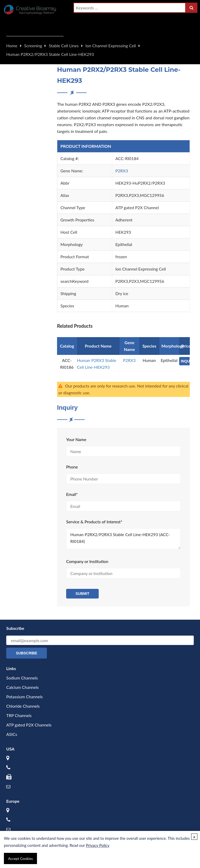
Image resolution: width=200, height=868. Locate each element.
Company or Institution (87, 561)
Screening (33, 46)
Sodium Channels (22, 678)
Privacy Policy (98, 845)
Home (12, 46)
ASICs (12, 734)
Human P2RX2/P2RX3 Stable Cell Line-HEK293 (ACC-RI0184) (123, 539)
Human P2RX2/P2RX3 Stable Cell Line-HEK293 (50, 54)
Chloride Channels (23, 706)
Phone (72, 467)
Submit (82, 594)
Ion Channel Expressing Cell (111, 46)
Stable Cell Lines (64, 46)
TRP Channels (19, 715)
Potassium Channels (24, 697)
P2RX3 (122, 171)
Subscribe (27, 653)
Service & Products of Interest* (94, 522)
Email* (72, 494)
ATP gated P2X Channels (29, 725)
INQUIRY (188, 361)
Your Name (76, 439)
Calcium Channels (23, 687)
